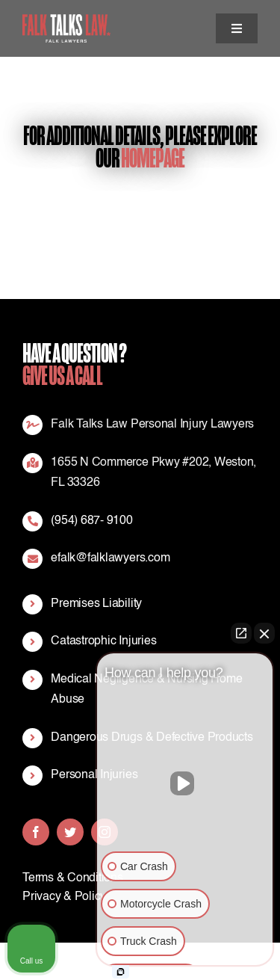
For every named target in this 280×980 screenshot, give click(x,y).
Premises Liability (96, 604)
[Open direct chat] (241, 633)
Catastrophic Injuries (103, 641)
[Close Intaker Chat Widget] (264, 633)
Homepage (153, 158)
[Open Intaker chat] (121, 972)
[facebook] (36, 832)
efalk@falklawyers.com (110, 558)
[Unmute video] (185, 783)
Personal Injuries (94, 775)
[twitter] (70, 832)
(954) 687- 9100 (91, 521)
